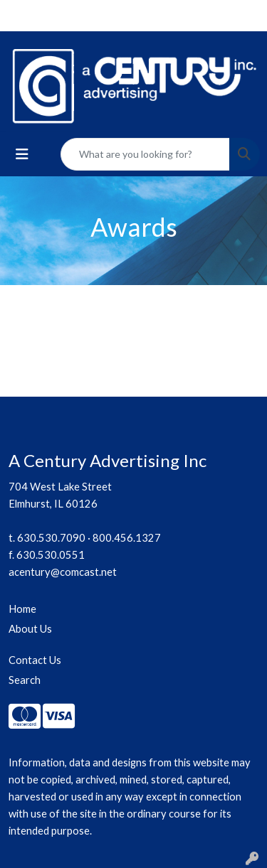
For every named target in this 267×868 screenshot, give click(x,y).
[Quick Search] (145, 154)
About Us (30, 629)
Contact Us (35, 660)
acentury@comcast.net (63, 572)
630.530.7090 (51, 538)
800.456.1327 (127, 538)
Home (22, 609)
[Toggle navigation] (22, 154)
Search (25, 680)
